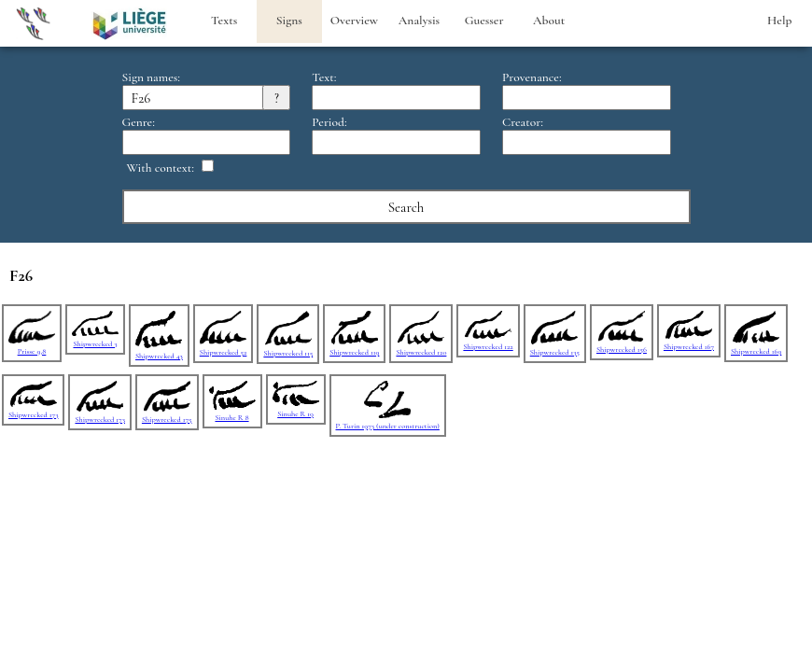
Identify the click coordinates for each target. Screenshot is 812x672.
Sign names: (151, 77)
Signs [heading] (289, 21)
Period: (329, 122)
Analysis (419, 21)
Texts (224, 21)
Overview (354, 21)
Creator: (523, 122)
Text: (324, 77)
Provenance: (532, 77)
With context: (161, 168)
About (549, 21)
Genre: (139, 122)
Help (779, 21)
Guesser (484, 21)
